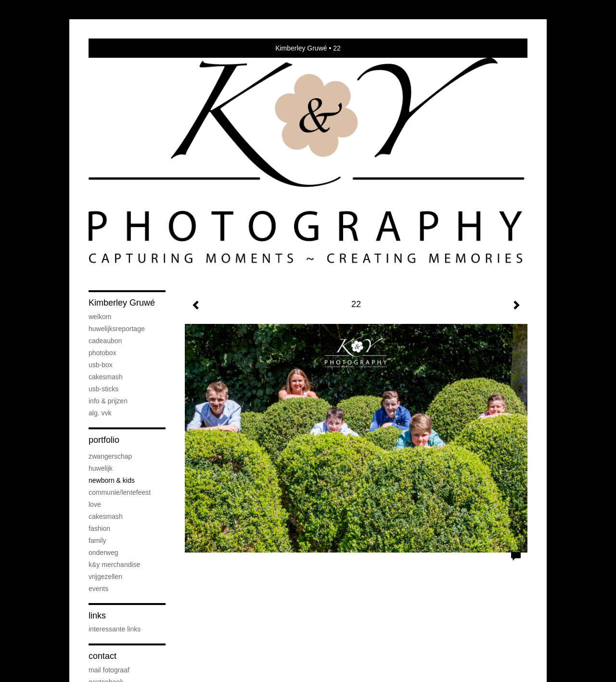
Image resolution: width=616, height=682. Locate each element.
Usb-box (101, 365)
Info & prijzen (108, 401)
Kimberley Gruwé (301, 48)
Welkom (100, 317)
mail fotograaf (109, 670)
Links (97, 616)
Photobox (103, 353)
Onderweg (103, 553)
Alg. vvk (100, 413)
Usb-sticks (103, 389)
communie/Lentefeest (120, 492)
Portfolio (104, 440)
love (95, 504)
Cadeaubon (105, 341)
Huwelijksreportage (117, 329)
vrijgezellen (105, 577)
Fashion (99, 528)
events (98, 589)
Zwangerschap (110, 456)
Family (97, 540)
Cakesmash (106, 377)
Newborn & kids (112, 480)
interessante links (115, 629)
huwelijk (101, 468)
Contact (103, 656)
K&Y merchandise (114, 565)
